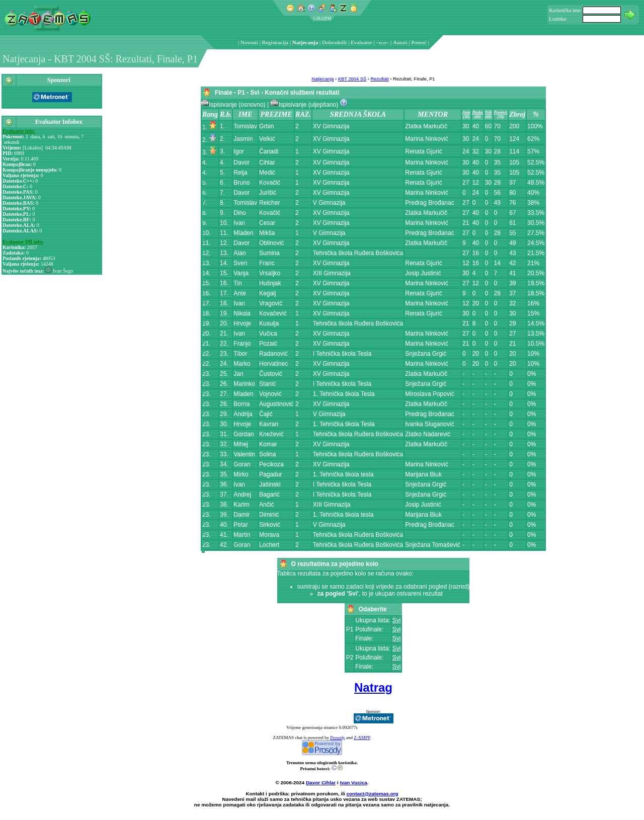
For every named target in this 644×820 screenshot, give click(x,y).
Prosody (338, 737)
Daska (478, 112)
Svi (397, 620)
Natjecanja (305, 42)
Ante (466, 112)
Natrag (373, 687)
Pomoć (419, 42)
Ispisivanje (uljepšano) (305, 105)
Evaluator (361, 42)
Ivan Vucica (353, 783)
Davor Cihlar (321, 783)
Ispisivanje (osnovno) (234, 105)
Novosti (249, 42)
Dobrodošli (335, 42)
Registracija (275, 42)
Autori (400, 42)
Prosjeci (501, 112)
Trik (489, 112)
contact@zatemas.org (373, 794)
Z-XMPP (362, 737)
